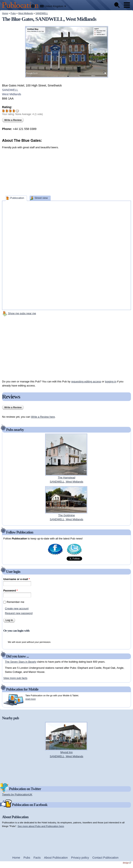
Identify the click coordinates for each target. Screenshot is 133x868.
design (127, 863)
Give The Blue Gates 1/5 (4, 111)
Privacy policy (80, 858)
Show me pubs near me (22, 313)
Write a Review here (43, 417)
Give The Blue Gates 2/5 (7, 111)
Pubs (13, 13)
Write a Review (13, 120)
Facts (37, 858)
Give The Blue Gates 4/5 (14, 111)
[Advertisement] (100, 169)
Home (5, 13)
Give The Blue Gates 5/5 (18, 111)
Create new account (17, 608)
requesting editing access (86, 381)
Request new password (19, 613)
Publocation (17, 198)
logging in (111, 381)
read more (30, 699)
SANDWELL (42, 13)
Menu (127, 5)
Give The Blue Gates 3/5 (11, 111)
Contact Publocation (105, 858)
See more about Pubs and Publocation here (41, 826)
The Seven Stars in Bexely (21, 662)
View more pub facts (15, 678)
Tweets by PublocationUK (17, 794)
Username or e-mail (16, 579)
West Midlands (26, 13)
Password (10, 591)
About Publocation (56, 858)
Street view (41, 198)
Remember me (16, 602)
